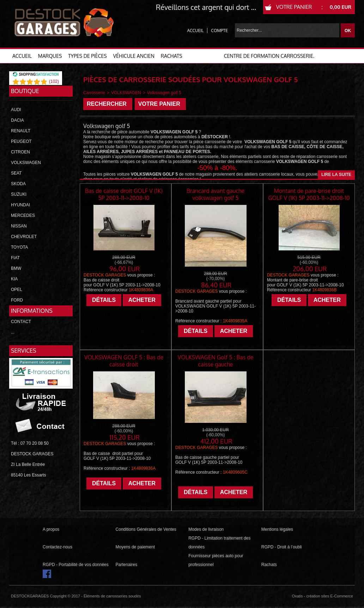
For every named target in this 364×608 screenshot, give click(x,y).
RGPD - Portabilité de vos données (76, 565)
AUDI (16, 110)
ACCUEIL (22, 56)
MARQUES (50, 56)
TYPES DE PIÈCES (87, 56)
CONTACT (21, 322)
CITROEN (20, 152)
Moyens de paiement (135, 547)
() (54, 81)
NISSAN (19, 226)
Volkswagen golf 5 (164, 93)
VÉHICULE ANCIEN (134, 56)
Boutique (25, 91)
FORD (17, 300)
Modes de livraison (206, 529)
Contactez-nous (57, 547)
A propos (51, 529)
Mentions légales (277, 529)
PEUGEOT (21, 141)
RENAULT (21, 131)
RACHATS (172, 56)
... (13, 332)
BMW (16, 268)
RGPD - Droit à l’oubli (282, 547)
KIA (14, 279)
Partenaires (126, 565)
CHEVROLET (24, 237)
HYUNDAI (20, 205)
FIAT (15, 258)
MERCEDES (23, 215)
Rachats (269, 565)
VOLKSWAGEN (26, 163)
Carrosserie (94, 93)
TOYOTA (19, 247)
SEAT (16, 173)
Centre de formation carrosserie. (269, 56)
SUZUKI (19, 194)
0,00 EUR (341, 7)
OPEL (17, 290)
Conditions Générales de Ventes (146, 529)
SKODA (18, 184)
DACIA (17, 120)
